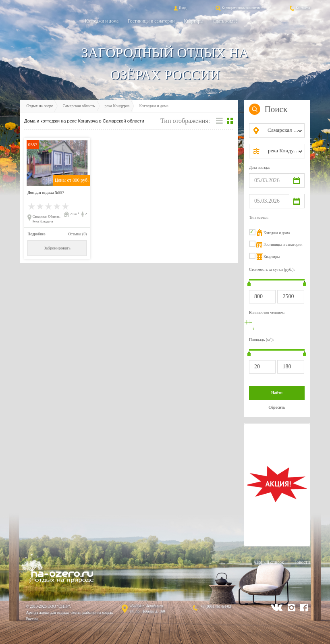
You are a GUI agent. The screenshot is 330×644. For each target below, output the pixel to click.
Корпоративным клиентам (237, 8)
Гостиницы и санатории (151, 21)
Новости (302, 562)
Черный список (269, 562)
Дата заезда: (259, 167)
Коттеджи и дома (102, 21)
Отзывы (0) (77, 234)
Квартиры (193, 21)
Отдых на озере (40, 106)
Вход (179, 8)
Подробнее (36, 234)
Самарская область (79, 106)
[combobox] (283, 131)
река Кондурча (117, 106)
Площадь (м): (262, 339)
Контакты (299, 8)
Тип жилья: (259, 217)
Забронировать (57, 248)
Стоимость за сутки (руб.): (272, 269)
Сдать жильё (225, 21)
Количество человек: (267, 313)
